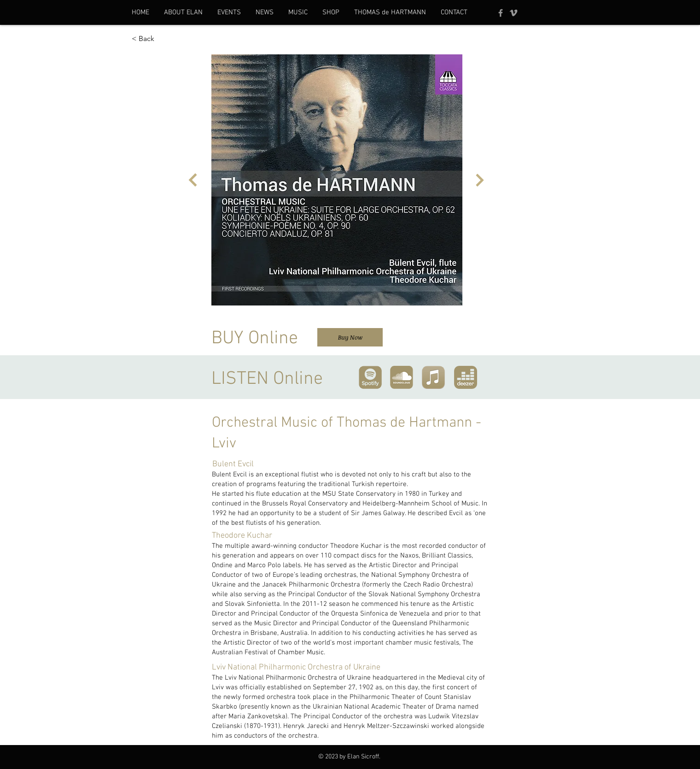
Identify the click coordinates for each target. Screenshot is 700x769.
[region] (370, 375)
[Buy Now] (350, 337)
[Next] (193, 180)
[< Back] (162, 39)
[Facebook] (501, 13)
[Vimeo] (513, 13)
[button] (183, 13)
